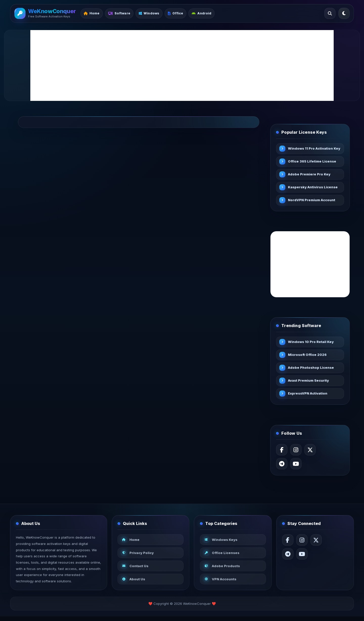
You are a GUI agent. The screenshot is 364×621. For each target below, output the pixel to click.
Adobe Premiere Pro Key (310, 175)
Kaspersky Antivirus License (313, 188)
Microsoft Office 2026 (308, 356)
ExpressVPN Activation (308, 395)
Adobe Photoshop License (311, 369)
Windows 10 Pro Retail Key (311, 343)
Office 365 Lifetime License (313, 162)
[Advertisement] (182, 65)
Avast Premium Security (309, 382)
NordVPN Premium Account (312, 200)
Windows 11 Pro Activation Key (311, 149)
